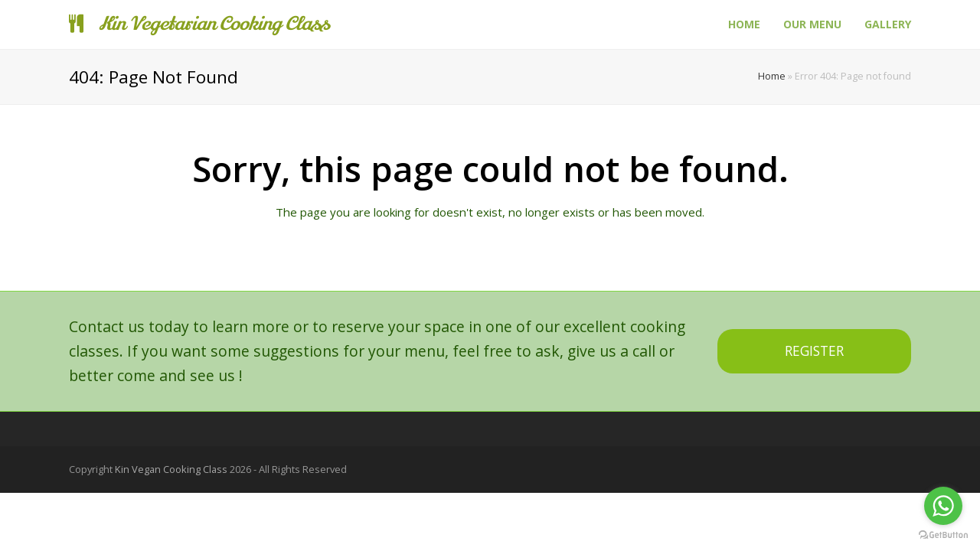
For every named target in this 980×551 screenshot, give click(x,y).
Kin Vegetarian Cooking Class (199, 24)
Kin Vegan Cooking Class (171, 469)
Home (772, 76)
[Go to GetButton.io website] (943, 535)
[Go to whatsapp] (943, 506)
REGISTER (814, 351)
